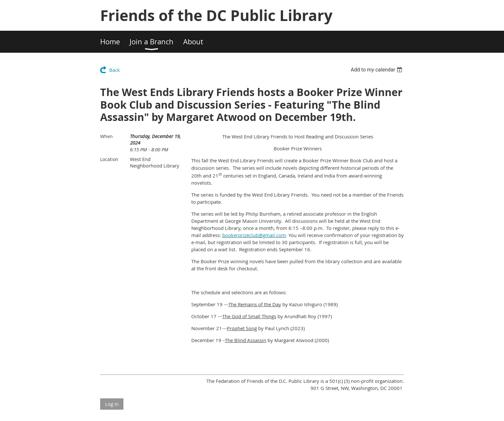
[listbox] (377, 70)
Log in (112, 404)
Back (115, 70)
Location (109, 159)
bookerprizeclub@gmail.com (254, 235)
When (106, 136)
